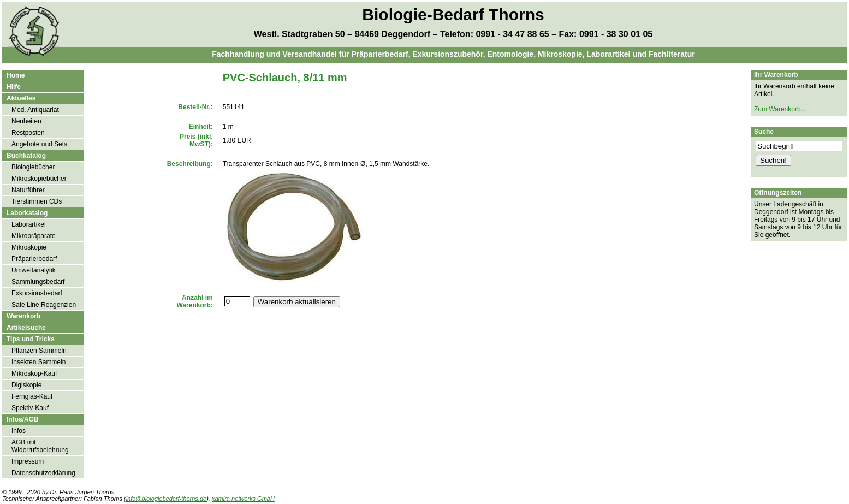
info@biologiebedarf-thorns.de (167, 499)
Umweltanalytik (34, 270)
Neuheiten (26, 121)
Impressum (28, 461)
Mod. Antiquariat (35, 110)
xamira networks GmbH (243, 499)
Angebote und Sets (39, 144)
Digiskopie (26, 385)
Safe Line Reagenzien (44, 305)
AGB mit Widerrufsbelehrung (40, 446)
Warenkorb (23, 316)
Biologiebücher (33, 167)
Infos (19, 431)
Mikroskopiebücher (39, 179)
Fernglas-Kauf (32, 396)
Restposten (28, 133)
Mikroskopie (29, 247)
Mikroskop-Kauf (34, 373)
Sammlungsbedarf (38, 282)
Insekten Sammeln (38, 362)
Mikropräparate (34, 236)
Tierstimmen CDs (37, 201)
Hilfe (14, 87)
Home (16, 75)
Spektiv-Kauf (30, 408)
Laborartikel (29, 224)
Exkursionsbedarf (37, 293)
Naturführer (28, 190)
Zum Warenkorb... (780, 109)
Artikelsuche (26, 328)
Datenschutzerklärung (43, 473)
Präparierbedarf (34, 259)
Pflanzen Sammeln (39, 351)
